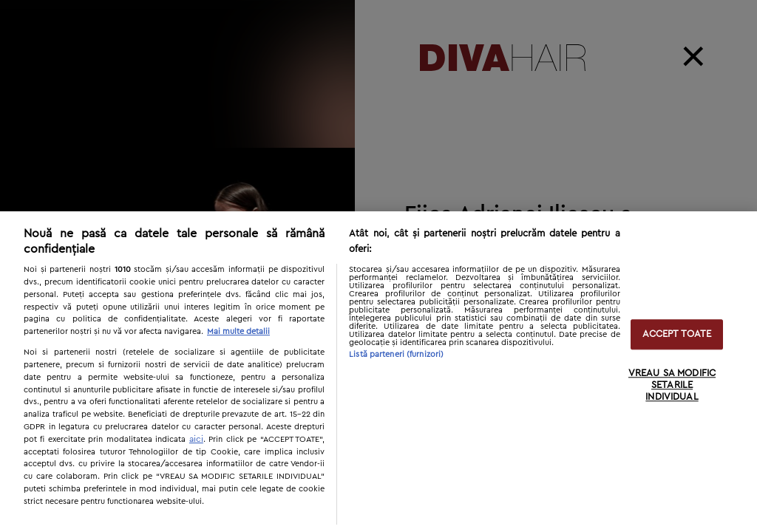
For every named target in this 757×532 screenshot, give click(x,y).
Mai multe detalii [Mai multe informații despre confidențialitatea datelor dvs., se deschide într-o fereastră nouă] (238, 331)
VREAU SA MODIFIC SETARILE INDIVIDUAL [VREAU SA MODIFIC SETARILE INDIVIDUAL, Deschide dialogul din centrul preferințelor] (672, 386)
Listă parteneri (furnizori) (396, 354)
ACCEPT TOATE (677, 334)
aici (196, 439)
